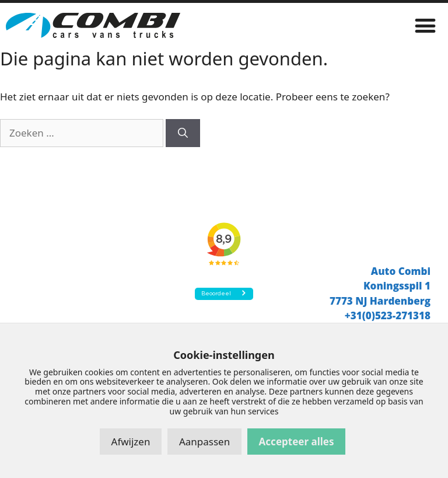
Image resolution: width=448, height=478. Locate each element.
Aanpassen (204, 442)
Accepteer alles (297, 442)
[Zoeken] (183, 133)
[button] (426, 25)
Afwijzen (131, 442)
